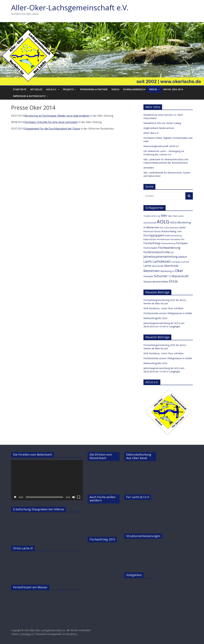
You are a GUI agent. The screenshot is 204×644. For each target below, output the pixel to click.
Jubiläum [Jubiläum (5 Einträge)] (183, 257)
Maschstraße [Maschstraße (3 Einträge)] (158, 266)
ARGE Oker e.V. (151, 133)
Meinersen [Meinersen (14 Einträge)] (152, 271)
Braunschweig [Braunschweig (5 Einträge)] (169, 231)
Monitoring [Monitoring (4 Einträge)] (166, 271)
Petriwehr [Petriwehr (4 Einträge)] (148, 276)
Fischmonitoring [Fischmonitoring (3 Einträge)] (168, 243)
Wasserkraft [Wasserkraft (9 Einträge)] (180, 276)
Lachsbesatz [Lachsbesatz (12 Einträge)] (162, 261)
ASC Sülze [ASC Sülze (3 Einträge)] (165, 228)
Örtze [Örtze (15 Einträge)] (173, 281)
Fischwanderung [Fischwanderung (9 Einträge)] (169, 248)
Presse (153, 89)
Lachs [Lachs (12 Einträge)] (148, 261)
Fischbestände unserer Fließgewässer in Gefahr (168, 313)
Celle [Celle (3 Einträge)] (179, 231)
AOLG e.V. (51, 89)
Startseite (20, 89)
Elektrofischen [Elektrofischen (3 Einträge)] (150, 239)
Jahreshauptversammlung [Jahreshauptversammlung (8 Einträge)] (160, 257)
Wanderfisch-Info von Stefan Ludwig (162, 123)
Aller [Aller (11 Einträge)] (164, 216)
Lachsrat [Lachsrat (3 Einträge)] (185, 262)
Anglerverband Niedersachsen (159, 128)
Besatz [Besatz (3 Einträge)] (158, 231)
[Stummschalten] (74, 497)
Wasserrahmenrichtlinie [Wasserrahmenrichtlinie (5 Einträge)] (156, 282)
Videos (115, 89)
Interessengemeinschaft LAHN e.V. (161, 146)
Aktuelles (36, 89)
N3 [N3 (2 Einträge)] (173, 271)
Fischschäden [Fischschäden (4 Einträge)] (150, 248)
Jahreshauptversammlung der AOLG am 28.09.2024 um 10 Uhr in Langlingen (164, 325)
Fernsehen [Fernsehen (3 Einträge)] (175, 239)
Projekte (68, 89)
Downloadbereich (134, 89)
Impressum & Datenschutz (29, 96)
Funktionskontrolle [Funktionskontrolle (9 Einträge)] (157, 252)
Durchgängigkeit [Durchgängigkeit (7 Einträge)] (154, 235)
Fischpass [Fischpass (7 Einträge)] (182, 243)
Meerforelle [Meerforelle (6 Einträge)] (171, 266)
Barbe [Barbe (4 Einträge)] (183, 227)
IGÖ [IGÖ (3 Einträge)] (172, 252)
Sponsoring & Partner (94, 89)
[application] (47, 480)
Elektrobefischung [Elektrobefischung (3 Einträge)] (173, 236)
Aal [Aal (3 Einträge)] (159, 216)
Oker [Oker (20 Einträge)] (179, 271)
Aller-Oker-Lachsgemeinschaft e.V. (70, 7)
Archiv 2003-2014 (173, 89)
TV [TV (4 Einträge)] (170, 276)
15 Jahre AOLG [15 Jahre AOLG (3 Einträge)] (150, 216)
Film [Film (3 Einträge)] (183, 239)
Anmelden (149, 168)
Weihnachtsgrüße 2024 (155, 318)
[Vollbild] (79, 497)
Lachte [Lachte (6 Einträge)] (147, 266)
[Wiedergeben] (15, 497)
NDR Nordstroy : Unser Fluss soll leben (164, 308)
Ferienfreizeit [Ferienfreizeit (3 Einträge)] (163, 239)
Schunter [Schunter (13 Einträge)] (161, 276)
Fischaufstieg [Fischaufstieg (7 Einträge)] (152, 243)
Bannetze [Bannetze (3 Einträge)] (174, 228)
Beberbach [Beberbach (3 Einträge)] (149, 231)
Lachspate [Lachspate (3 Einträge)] (176, 262)
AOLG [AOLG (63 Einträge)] (163, 222)
